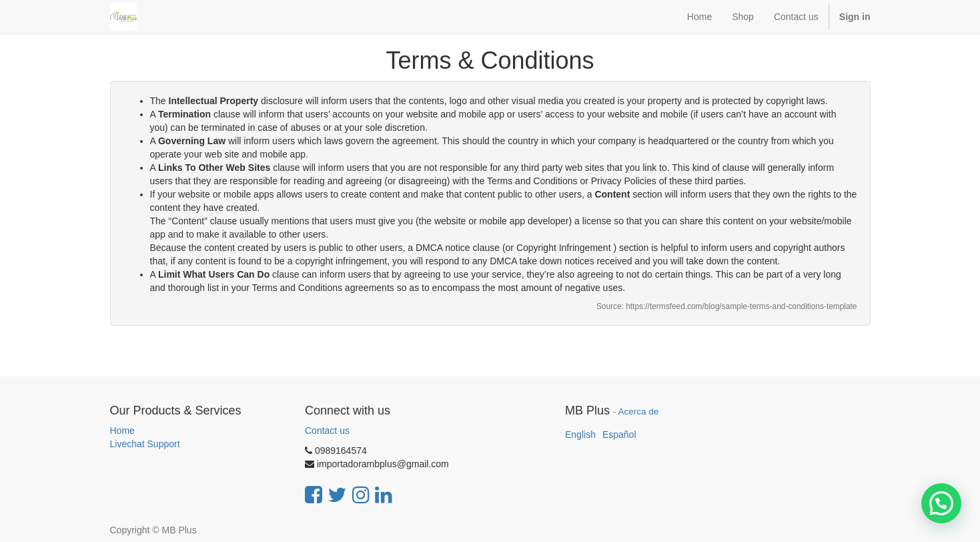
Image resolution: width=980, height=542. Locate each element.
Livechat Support (145, 444)
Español (619, 435)
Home (122, 431)
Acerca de (639, 412)
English (580, 435)
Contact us (327, 431)
